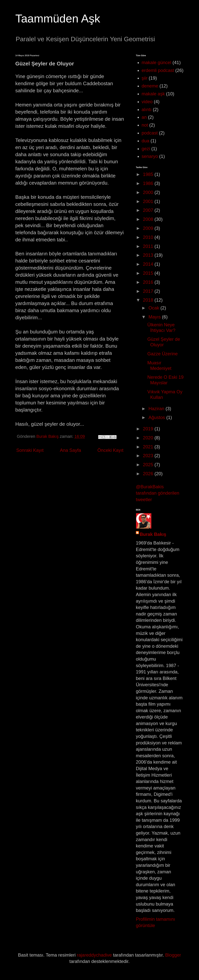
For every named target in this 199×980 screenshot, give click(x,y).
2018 (149, 300)
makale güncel (156, 62)
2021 (149, 447)
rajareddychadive (94, 955)
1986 (149, 183)
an (144, 117)
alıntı (147, 109)
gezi (146, 149)
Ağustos (157, 417)
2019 (149, 429)
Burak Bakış (153, 534)
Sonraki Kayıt (30, 450)
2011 (149, 246)
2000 (149, 192)
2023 (149, 456)
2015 (149, 273)
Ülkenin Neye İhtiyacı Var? (161, 327)
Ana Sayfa (71, 450)
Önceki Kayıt (110, 450)
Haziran (157, 409)
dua (145, 141)
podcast (150, 133)
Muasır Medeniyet (159, 365)
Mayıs (155, 317)
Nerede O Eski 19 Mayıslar (165, 380)
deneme (150, 86)
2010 (149, 237)
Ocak (155, 308)
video (147, 102)
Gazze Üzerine (163, 354)
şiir (145, 78)
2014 (149, 264)
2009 (149, 228)
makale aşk (153, 94)
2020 (149, 438)
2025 (149, 465)
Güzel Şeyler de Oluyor (164, 342)
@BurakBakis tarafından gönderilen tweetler (158, 493)
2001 (149, 201)
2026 (149, 474)
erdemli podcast (158, 70)
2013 (149, 255)
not (145, 125)
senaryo (150, 156)
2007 (149, 210)
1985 (149, 174)
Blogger (173, 955)
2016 (149, 282)
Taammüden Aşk (58, 19)
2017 (149, 291)
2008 (149, 219)
